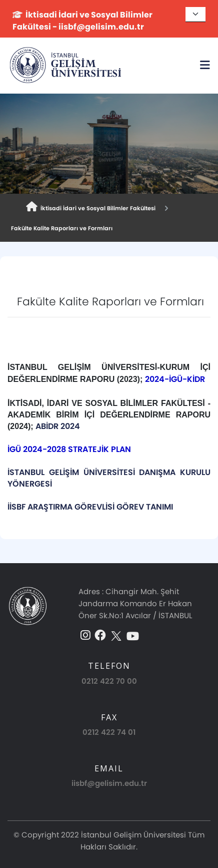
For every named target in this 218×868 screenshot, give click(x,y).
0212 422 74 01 (109, 732)
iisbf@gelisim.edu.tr (109, 783)
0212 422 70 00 (109, 681)
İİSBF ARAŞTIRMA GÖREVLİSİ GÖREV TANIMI (90, 507)
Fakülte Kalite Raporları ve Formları (60, 228)
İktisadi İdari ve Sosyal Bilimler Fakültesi (91, 207)
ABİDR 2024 (59, 426)
